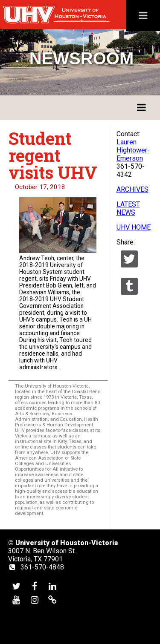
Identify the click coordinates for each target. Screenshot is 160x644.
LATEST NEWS (128, 208)
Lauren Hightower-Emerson (133, 150)
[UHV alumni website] (52, 599)
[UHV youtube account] (16, 599)
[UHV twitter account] (16, 586)
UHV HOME (134, 227)
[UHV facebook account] (35, 586)
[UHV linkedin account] (52, 586)
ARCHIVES (132, 189)
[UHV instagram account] (35, 599)
